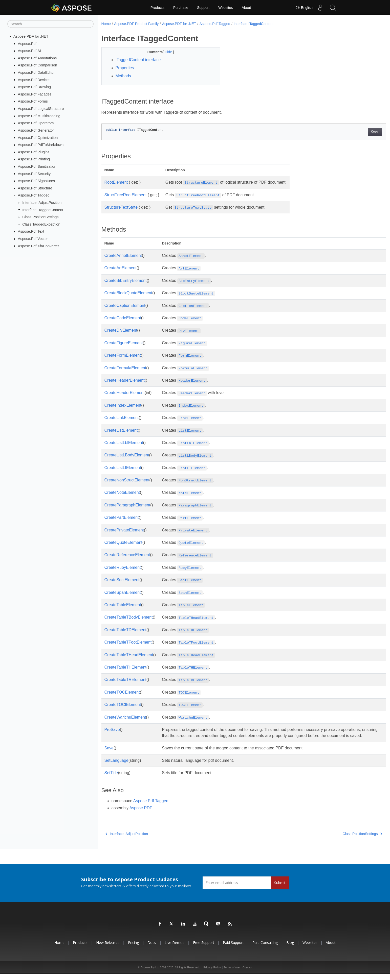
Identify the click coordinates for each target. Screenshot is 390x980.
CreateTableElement (123, 605)
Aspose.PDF (141, 814)
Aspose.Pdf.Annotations (37, 58)
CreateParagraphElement (127, 505)
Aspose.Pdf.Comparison (38, 65)
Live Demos (175, 949)
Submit (280, 889)
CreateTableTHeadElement (129, 655)
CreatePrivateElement (124, 530)
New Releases (108, 949)
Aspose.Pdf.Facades (35, 94)
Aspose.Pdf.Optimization (38, 137)
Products (157, 8)
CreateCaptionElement (125, 305)
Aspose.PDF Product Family (136, 24)
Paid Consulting (265, 949)
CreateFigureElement (124, 343)
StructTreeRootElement (126, 195)
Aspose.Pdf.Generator (36, 130)
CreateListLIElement (123, 468)
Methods (123, 76)
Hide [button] (165, 52)
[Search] (50, 24)
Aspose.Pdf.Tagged (34, 195)
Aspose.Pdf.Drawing (34, 87)
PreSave (112, 730)
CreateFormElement (123, 355)
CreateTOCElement (122, 692)
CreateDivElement (121, 330)
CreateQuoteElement (123, 542)
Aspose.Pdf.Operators (36, 123)
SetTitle (111, 779)
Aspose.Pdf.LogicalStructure (41, 109)
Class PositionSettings (40, 217)
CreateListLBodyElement (127, 455)
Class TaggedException (41, 224)
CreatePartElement (122, 517)
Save (109, 754)
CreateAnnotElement (123, 255)
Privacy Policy (212, 973)
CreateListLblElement (124, 443)
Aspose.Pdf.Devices (34, 80)
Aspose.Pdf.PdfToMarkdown (41, 145)
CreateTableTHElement (125, 667)
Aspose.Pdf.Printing (34, 159)
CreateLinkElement (122, 418)
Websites (225, 8)
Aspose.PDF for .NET (31, 36)
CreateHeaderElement (125, 380)
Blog (290, 949)
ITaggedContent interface (138, 60)
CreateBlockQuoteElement (128, 293)
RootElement (116, 182)
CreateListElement (121, 430)
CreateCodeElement (123, 318)
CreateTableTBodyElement (129, 617)
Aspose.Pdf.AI (29, 51)
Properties (125, 68)
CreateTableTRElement (125, 680)
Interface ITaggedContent (43, 210)
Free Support (204, 949)
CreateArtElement (121, 268)
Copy (355, 132)
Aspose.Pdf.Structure (35, 188)
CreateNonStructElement (127, 480)
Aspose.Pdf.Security (34, 174)
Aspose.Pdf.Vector (33, 239)
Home (106, 24)
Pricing (133, 949)
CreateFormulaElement (125, 368)
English (304, 8)
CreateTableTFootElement (128, 642)
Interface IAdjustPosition (42, 203)
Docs (152, 949)
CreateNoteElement (122, 492)
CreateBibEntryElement (126, 280)
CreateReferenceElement (127, 555)
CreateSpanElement (123, 592)
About (246, 8)
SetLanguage (116, 766)
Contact (247, 973)
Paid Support (233, 949)
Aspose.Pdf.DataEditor (36, 72)
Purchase (181, 8)
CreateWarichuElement (125, 717)
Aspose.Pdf (27, 43)
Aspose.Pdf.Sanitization (37, 166)
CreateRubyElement (123, 567)
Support (203, 8)
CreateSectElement (122, 580)
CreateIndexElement (123, 405)
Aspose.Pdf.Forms (33, 101)
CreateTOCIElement (123, 705)
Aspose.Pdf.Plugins (34, 152)
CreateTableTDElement (125, 630)
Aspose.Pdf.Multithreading (39, 116)
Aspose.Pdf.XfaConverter (38, 246)
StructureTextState (121, 207)
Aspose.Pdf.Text (31, 231)
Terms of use (232, 973)
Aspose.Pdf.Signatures (36, 181)
